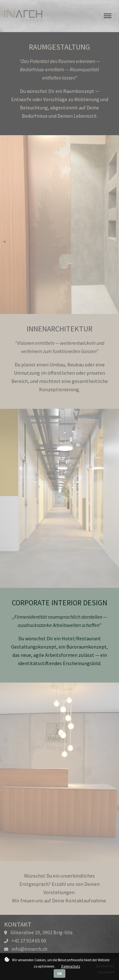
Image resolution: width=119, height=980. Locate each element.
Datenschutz (71, 966)
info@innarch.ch (29, 949)
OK (60, 974)
